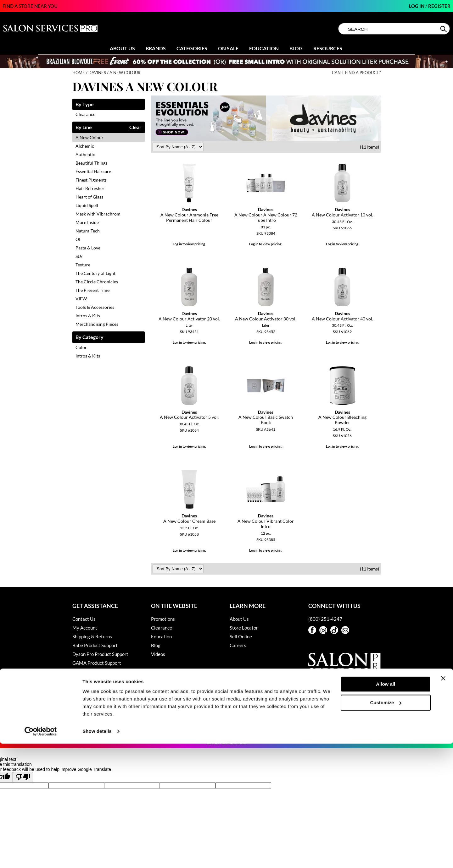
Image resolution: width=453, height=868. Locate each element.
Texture (83, 265)
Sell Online (241, 636)
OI (78, 239)
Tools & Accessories (95, 307)
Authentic (85, 154)
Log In (417, 6)
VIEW (81, 299)
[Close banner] (443, 803)
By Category (89, 337)
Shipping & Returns (92, 636)
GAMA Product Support (97, 663)
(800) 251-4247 (325, 619)
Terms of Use (86, 707)
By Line (84, 127)
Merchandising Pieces (97, 324)
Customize (386, 827)
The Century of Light (95, 273)
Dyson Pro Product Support (100, 654)
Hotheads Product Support (100, 672)
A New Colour (89, 137)
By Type (85, 104)
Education (264, 48)
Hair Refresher (90, 188)
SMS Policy (84, 689)
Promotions (163, 619)
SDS (77, 698)
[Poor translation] (23, 777)
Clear (135, 127)
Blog (296, 48)
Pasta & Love (88, 248)
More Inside (87, 222)
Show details (97, 856)
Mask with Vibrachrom (98, 214)
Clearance (85, 114)
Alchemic (85, 146)
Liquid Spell (87, 205)
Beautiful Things (91, 163)
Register (439, 6)
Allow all (386, 808)
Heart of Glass (89, 197)
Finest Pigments (91, 180)
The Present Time (92, 290)
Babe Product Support (95, 645)
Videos (158, 654)
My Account (85, 628)
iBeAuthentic (233, 742)
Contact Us (84, 619)
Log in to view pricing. (189, 244)
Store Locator (244, 628)
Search (444, 29)
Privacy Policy (87, 680)
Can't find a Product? (356, 73)
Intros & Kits (88, 316)
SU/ (79, 256)
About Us (122, 48)
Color (81, 347)
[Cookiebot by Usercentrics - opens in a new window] (41, 856)
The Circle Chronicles (97, 282)
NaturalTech (88, 231)
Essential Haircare (93, 171)
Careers (238, 645)
